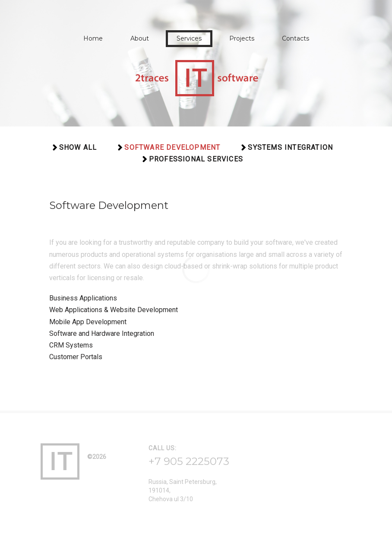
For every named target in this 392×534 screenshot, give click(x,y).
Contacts (296, 38)
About (140, 38)
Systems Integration (290, 147)
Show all (78, 147)
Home (93, 38)
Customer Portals (76, 357)
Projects (242, 38)
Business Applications (83, 298)
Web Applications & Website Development (114, 310)
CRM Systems (71, 345)
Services (189, 38)
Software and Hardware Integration (102, 333)
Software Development (172, 147)
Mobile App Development (88, 322)
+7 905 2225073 (189, 461)
